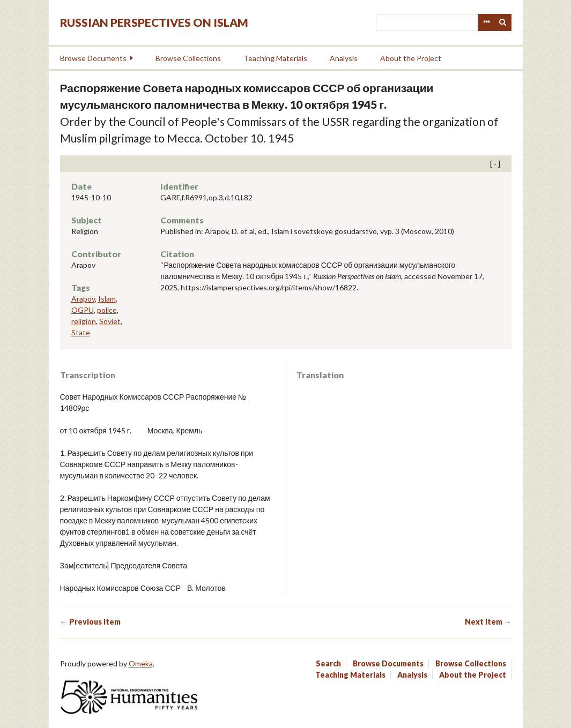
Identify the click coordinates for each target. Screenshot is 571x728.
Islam (107, 299)
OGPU (83, 310)
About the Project (411, 58)
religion (84, 321)
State (81, 332)
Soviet (110, 321)
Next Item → (488, 622)
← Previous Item (90, 622)
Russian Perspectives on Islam (154, 22)
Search (503, 22)
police (107, 310)
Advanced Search (486, 22)
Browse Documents (93, 58)
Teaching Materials (275, 58)
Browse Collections (188, 58)
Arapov (83, 299)
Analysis (344, 58)
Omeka (141, 663)
